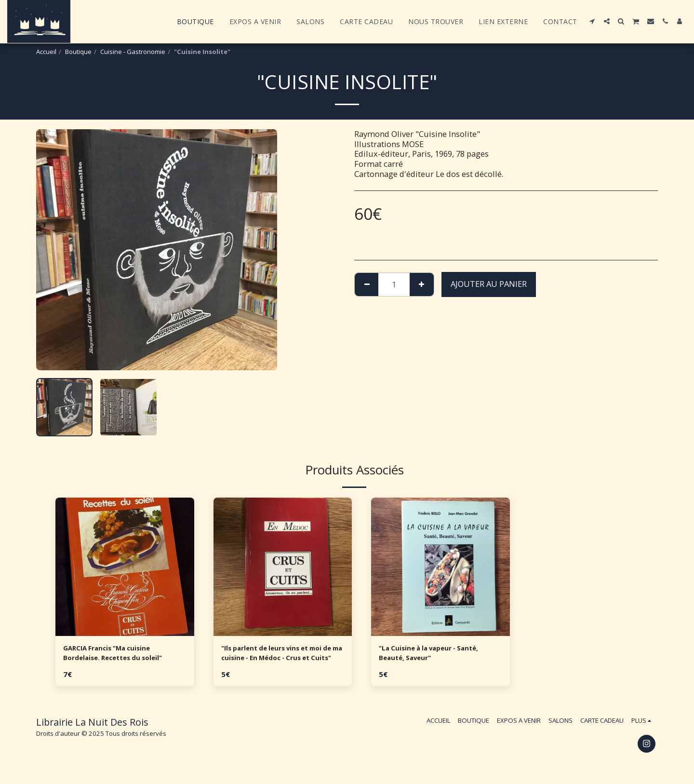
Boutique (78, 52)
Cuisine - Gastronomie (133, 52)
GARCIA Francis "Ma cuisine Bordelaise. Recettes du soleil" (124, 655)
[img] (125, 567)
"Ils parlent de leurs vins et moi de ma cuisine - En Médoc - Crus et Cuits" (282, 656)
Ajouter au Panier (489, 284)
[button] (592, 21)
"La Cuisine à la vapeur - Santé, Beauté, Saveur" (440, 655)
